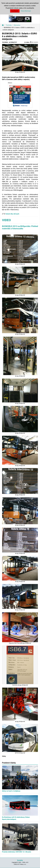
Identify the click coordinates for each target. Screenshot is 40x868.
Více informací (26, 11)
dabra (27, 42)
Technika (9, 25)
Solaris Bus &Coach (12, 214)
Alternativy (17, 25)
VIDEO (6, 220)
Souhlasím (15, 11)
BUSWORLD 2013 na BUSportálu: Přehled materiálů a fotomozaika (20, 227)
